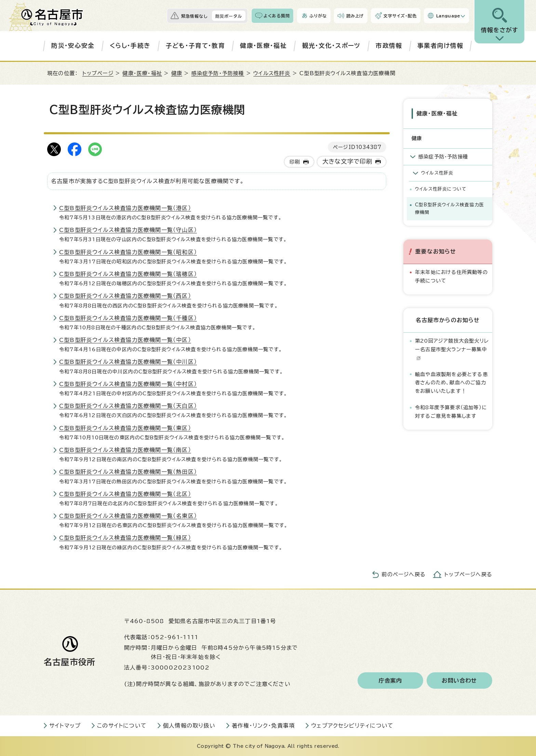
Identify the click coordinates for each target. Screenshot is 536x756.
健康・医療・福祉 (263, 46)
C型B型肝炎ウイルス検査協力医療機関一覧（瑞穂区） (128, 274)
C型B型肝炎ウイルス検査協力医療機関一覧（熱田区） (128, 472)
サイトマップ (65, 726)
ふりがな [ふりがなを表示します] (318, 16)
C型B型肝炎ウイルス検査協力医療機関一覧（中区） (125, 340)
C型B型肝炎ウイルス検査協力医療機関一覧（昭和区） (128, 252)
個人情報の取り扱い (189, 726)
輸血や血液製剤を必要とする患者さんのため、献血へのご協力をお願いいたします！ (451, 383)
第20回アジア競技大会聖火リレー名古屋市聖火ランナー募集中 (452, 349)
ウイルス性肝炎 (272, 73)
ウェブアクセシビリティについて (352, 726)
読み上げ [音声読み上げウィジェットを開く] (355, 16)
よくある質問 (277, 16)
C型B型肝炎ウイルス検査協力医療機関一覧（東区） (125, 428)
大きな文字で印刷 (347, 161)
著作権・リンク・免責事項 (263, 726)
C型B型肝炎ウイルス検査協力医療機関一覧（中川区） (128, 362)
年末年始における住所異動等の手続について (451, 276)
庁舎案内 (391, 681)
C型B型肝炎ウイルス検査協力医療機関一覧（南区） (125, 450)
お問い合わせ (459, 681)
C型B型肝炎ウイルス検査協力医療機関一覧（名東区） (128, 516)
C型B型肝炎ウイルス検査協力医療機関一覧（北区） (125, 494)
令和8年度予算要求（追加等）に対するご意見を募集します (451, 411)
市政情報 (389, 46)
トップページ (98, 73)
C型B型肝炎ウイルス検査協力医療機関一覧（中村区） (128, 384)
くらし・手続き (130, 46)
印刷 (295, 162)
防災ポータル (229, 16)
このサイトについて (122, 726)
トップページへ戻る (468, 574)
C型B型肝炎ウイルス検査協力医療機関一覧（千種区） (128, 318)
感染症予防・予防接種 (218, 73)
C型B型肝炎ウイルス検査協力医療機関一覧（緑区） (125, 538)
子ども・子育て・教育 (195, 46)
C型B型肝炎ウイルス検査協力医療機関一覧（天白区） (128, 406)
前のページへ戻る (404, 574)
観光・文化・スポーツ (331, 46)
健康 (177, 73)
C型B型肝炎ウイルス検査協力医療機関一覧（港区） (125, 208)
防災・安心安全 (73, 46)
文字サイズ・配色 (400, 16)
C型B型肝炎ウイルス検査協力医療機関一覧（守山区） (128, 230)
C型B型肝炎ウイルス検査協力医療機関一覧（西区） (125, 296)
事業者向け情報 (440, 46)
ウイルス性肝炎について (441, 189)
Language (448, 16)
